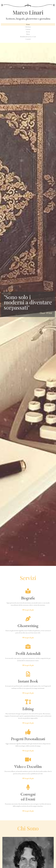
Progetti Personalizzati (28, 739)
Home (28, 24)
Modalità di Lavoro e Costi (28, 37)
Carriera (28, 29)
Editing (28, 709)
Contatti (28, 39)
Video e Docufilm (28, 766)
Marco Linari (28, 12)
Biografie (28, 598)
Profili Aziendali (28, 653)
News (28, 34)
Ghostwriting (28, 626)
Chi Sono (28, 27)
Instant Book (28, 681)
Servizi (28, 32)
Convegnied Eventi (28, 797)
